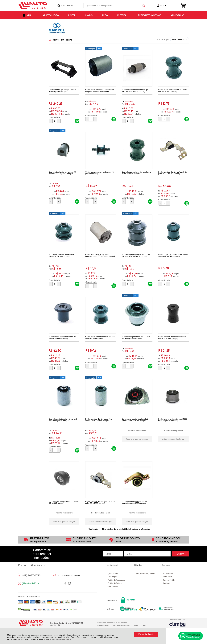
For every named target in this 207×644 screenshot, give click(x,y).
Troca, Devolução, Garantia (145, 578)
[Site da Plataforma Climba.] (177, 628)
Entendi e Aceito (146, 634)
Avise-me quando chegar (137, 443)
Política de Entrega (115, 588)
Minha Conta (167, 582)
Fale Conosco (113, 591)
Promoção (91, 49)
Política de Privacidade (60, 639)
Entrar (162, 6)
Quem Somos (113, 578)
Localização (112, 582)
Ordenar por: (164, 40)
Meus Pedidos (168, 578)
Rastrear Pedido (169, 585)
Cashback (166, 588)
